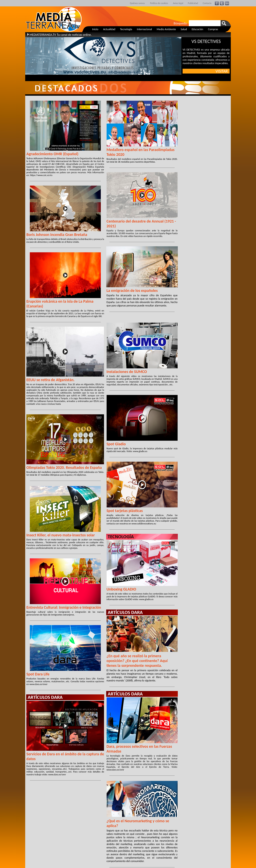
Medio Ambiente (166, 29)
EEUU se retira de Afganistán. (50, 380)
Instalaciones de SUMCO (127, 372)
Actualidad (109, 29)
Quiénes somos (137, 3)
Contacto (207, 3)
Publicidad (193, 3)
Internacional (144, 29)
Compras (213, 29)
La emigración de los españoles (132, 290)
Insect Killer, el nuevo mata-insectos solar (61, 535)
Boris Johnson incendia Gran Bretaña (57, 235)
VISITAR (223, 71)
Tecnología (126, 29)
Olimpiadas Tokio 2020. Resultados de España (64, 467)
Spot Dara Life (38, 674)
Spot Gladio (116, 444)
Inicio (95, 29)
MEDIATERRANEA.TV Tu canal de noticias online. (60, 35)
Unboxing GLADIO (121, 589)
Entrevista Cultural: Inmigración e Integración (64, 607)
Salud (184, 29)
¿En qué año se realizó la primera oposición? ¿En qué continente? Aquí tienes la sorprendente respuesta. (137, 661)
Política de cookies (159, 3)
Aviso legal (178, 3)
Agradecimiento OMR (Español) (52, 154)
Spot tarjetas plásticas (124, 511)
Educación (197, 29)
